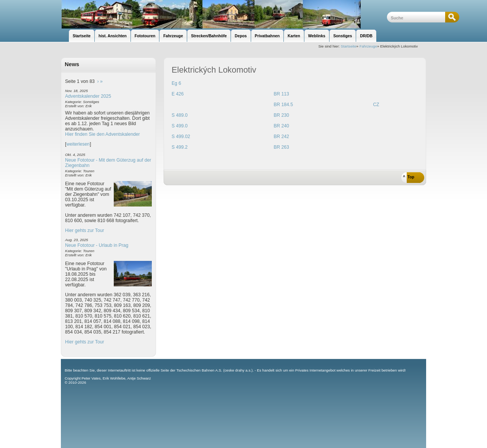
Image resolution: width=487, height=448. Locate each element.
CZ (376, 105)
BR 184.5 (283, 105)
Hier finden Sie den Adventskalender (103, 134)
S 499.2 (180, 147)
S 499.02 (181, 137)
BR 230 (281, 115)
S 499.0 (180, 126)
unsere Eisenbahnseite (224, 14)
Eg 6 (176, 83)
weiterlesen (78, 144)
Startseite (349, 46)
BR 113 (281, 94)
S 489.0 (180, 115)
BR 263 (281, 147)
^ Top (409, 177)
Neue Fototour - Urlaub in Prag (97, 245)
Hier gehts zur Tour (84, 230)
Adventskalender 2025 (88, 96)
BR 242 (281, 137)
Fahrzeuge (368, 46)
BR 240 (281, 126)
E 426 (178, 94)
